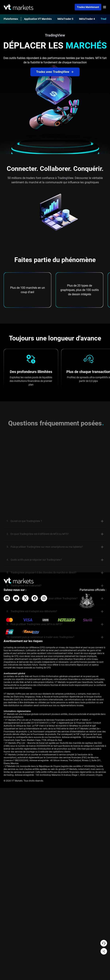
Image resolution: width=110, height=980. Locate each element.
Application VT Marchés (38, 19)
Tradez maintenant (88, 7)
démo (60, 79)
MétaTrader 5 (65, 19)
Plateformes (11, 19)
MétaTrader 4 (87, 19)
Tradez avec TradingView (55, 72)
